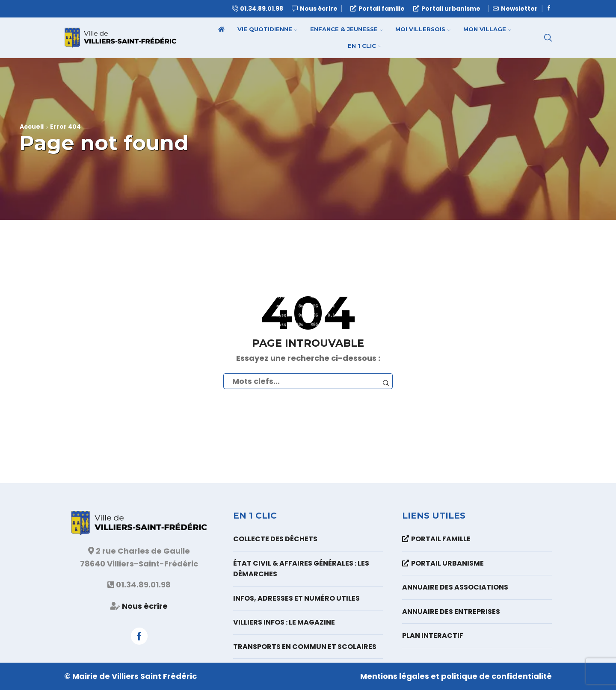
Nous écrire (145, 606)
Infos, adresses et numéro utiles (296, 598)
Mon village (487, 29)
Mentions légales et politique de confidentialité (456, 676)
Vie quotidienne (267, 29)
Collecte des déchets (275, 539)
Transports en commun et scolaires (305, 647)
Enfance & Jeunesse (346, 29)
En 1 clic (364, 46)
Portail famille (378, 9)
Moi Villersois (423, 29)
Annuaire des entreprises (451, 612)
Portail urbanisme (447, 9)
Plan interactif (433, 635)
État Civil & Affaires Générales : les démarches (301, 569)
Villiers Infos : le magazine (284, 622)
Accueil (32, 127)
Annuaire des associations (455, 587)
